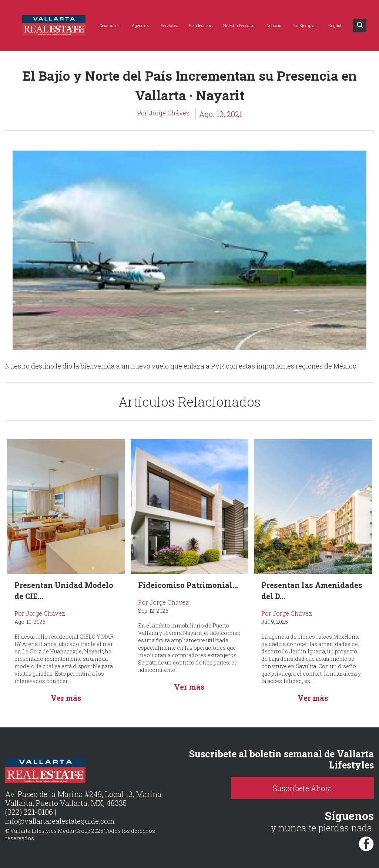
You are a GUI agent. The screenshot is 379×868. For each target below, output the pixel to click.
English (336, 25)
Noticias (274, 25)
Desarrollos (110, 25)
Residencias (200, 25)
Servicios (169, 25)
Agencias (140, 25)
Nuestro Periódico (239, 25)
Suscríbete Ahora (332, 788)
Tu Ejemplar (305, 25)
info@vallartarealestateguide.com (63, 821)
